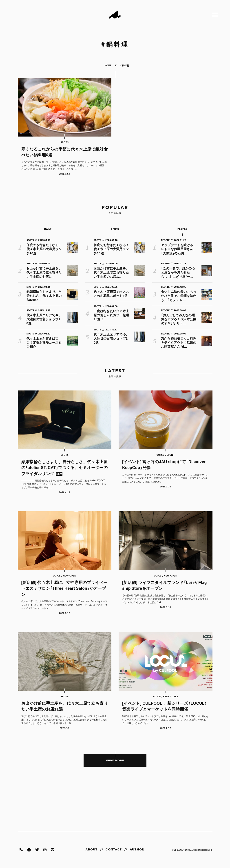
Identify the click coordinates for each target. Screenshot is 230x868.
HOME (108, 65)
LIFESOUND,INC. (183, 850)
